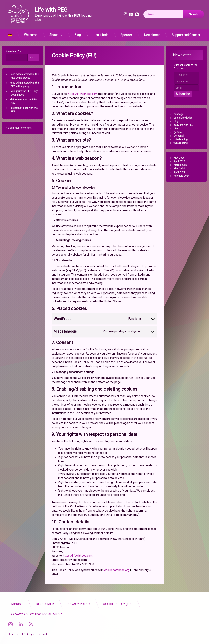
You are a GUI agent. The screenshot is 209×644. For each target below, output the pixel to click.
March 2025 (182, 165)
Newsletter (152, 33)
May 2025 (181, 158)
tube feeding (182, 139)
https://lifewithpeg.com (83, 72)
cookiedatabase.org (117, 548)
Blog (78, 33)
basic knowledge (185, 118)
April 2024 (181, 172)
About (53, 33)
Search (32, 58)
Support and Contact (186, 33)
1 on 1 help (101, 33)
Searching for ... (13, 52)
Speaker (126, 33)
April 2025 (181, 161)
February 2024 (183, 176)
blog (178, 121)
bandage (180, 114)
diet (177, 129)
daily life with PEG (185, 125)
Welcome (31, 33)
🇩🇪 (10, 33)
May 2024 (181, 169)
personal (180, 136)
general (180, 132)
